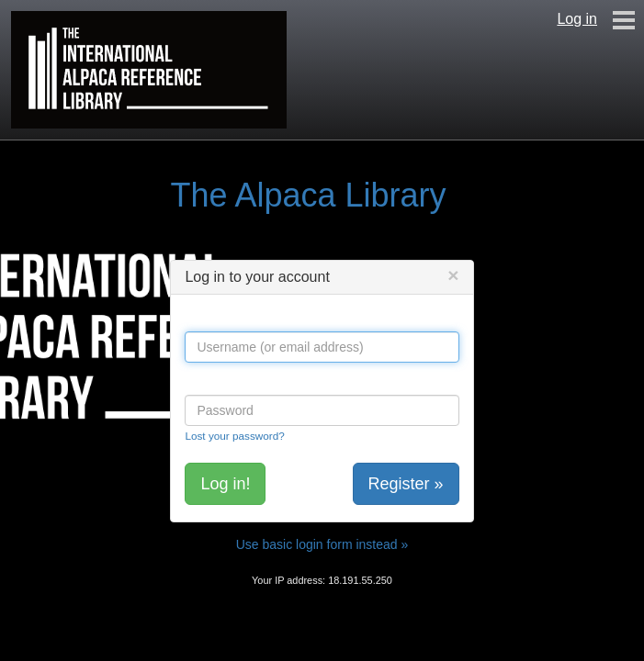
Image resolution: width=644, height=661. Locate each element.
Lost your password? (234, 436)
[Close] (453, 275)
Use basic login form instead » (322, 544)
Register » (406, 484)
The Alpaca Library (308, 195)
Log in (577, 19)
